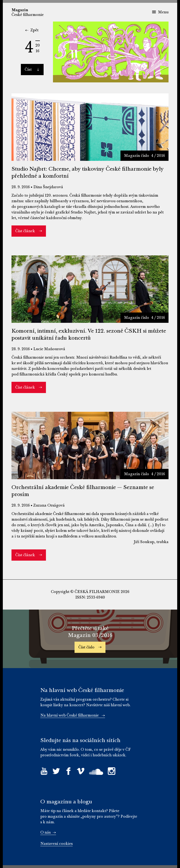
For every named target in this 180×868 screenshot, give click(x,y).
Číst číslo (90, 647)
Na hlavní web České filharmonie (73, 715)
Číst (32, 70)
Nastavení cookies (56, 844)
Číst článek (29, 231)
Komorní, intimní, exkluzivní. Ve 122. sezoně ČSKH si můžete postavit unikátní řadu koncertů (89, 334)
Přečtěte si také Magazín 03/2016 (90, 632)
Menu (160, 12)
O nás (48, 832)
